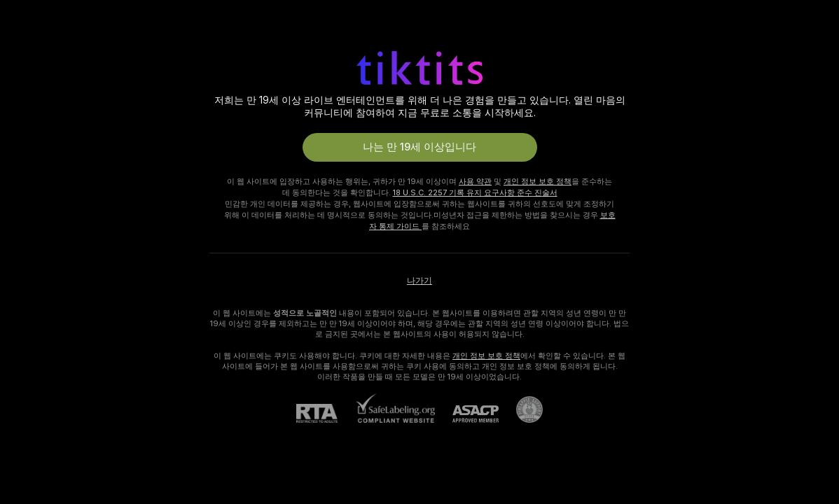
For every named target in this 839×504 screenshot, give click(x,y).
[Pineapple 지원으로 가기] (521, 409)
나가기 (419, 281)
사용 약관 (475, 181)
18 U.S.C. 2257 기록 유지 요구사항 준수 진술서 (475, 192)
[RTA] (326, 413)
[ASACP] (467, 414)
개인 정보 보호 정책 (538, 181)
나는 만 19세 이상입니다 (419, 147)
